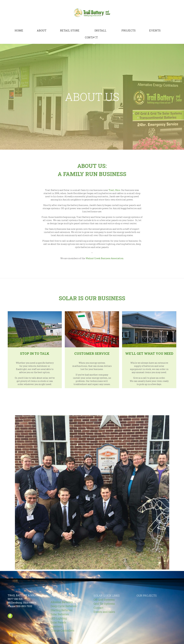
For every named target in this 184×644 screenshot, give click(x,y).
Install (100, 30)
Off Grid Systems (104, 600)
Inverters (56, 626)
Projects (129, 30)
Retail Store (70, 30)
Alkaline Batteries (62, 602)
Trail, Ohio (114, 190)
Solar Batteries (60, 614)
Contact (91, 37)
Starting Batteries (62, 610)
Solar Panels (58, 622)
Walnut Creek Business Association (105, 258)
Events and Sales (104, 612)
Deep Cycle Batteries (64, 606)
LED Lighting (59, 618)
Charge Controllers (62, 630)
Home (19, 30)
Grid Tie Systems (104, 604)
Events (155, 30)
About (42, 30)
